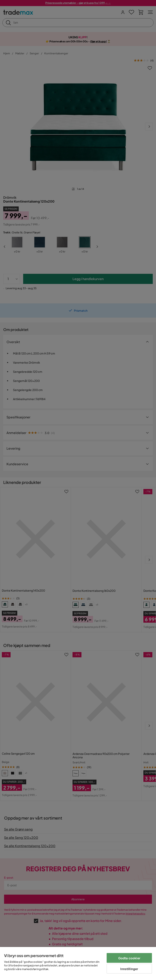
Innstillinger (129, 969)
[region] (78, 963)
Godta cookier (129, 958)
